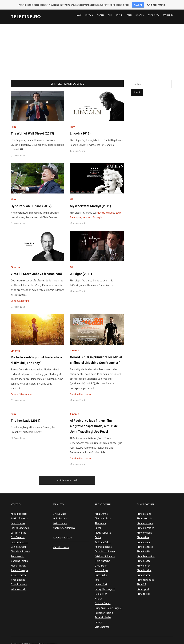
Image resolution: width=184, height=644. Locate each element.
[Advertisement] (92, 44)
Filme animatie (145, 514)
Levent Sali (101, 580)
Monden (140, 11)
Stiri (129, 11)
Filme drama (143, 538)
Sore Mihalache (103, 613)
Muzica (89, 11)
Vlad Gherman (102, 623)
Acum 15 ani (20, 303)
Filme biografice (145, 524)
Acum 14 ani (79, 147)
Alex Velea (100, 519)
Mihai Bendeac (19, 571)
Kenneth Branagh (92, 213)
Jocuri (119, 11)
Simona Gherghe (19, 566)
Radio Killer (101, 590)
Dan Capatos (18, 533)
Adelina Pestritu (19, 514)
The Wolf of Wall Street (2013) (32, 129)
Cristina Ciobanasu (105, 552)
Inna (97, 576)
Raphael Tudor (103, 599)
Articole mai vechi (67, 476)
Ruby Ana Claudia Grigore (108, 604)
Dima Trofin (101, 562)
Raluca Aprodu (18, 585)
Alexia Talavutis (103, 529)
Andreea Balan (103, 538)
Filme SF (141, 580)
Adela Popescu (19, 510)
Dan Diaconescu (19, 538)
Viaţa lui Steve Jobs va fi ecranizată (36, 270)
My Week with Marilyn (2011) (91, 202)
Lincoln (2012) (80, 129)
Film (110, 11)
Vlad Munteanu (61, 543)
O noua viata (59, 510)
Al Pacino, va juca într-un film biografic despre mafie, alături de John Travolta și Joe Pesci (94, 422)
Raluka (98, 595)
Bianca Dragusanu (20, 524)
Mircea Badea (18, 576)
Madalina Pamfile (20, 557)
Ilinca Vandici (17, 552)
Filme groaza (144, 557)
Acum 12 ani (20, 152)
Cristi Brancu (18, 519)
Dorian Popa (101, 566)
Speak (98, 524)
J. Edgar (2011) (81, 270)
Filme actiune (144, 510)
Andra (98, 533)
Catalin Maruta (18, 529)
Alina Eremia (101, 510)
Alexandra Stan (103, 514)
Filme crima (143, 533)
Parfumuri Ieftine (104, 609)
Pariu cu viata (60, 519)
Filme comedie (145, 529)
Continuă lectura (21, 297)
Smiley (98, 618)
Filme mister (143, 571)
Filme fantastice (146, 552)
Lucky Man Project (105, 585)
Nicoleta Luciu (18, 562)
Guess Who (101, 571)
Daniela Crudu (18, 543)
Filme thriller (144, 590)
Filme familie (144, 547)
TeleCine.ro (26, 12)
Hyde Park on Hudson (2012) (31, 202)
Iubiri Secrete (60, 514)
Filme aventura (145, 519)
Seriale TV (168, 11)
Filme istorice (144, 566)
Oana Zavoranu (19, 580)
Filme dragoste (145, 543)
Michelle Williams (105, 209)
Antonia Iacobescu (105, 547)
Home (79, 11)
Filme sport (143, 585)
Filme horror (143, 562)
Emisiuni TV (153, 11)
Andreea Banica (103, 543)
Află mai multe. (156, 5)
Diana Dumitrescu (20, 547)
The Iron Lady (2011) (25, 416)
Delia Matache (102, 557)
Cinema (100, 11)
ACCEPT (138, 5)
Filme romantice (145, 576)
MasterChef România (64, 524)
